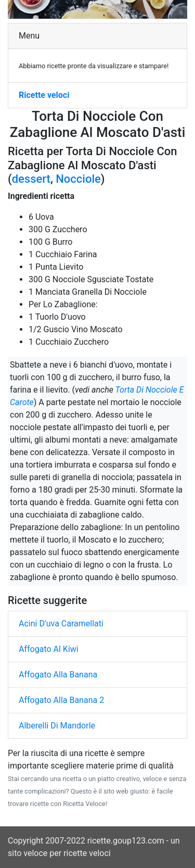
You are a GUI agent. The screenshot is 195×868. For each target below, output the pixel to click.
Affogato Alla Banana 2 (61, 700)
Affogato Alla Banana (58, 675)
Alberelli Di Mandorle (57, 726)
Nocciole (78, 179)
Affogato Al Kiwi (49, 649)
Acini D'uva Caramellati (61, 624)
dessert (31, 179)
